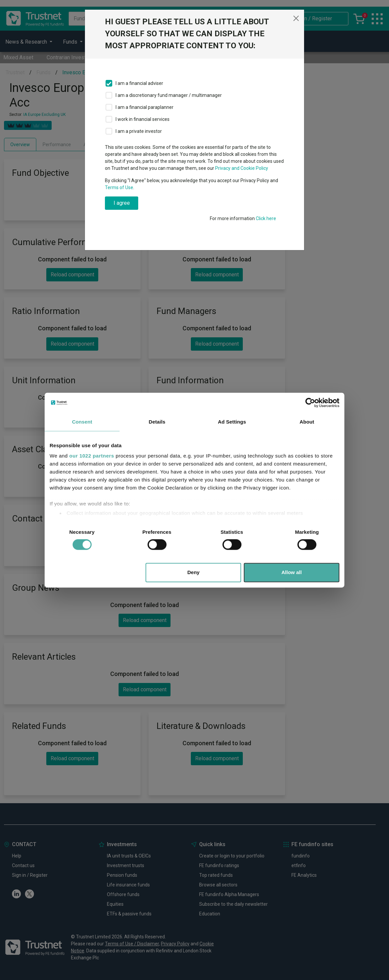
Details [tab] (157, 422)
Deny (194, 572)
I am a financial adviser (139, 83)
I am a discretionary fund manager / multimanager (169, 95)
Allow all (292, 572)
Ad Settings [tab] (232, 422)
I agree (122, 203)
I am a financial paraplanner (145, 107)
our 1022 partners (92, 456)
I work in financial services (143, 119)
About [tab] (307, 422)
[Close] (296, 18)
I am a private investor (139, 131)
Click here (266, 218)
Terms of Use (119, 187)
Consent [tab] (82, 422)
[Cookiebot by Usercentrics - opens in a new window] (310, 403)
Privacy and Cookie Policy (242, 168)
